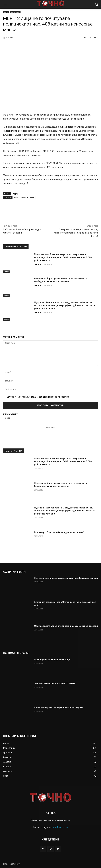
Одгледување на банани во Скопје (52, 660)
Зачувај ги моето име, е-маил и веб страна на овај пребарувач (38, 397)
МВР (16, 197)
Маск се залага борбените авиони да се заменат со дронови (66, 626)
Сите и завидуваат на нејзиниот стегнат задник (59, 707)
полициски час (28, 197)
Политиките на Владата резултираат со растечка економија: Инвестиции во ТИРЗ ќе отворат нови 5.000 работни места (63, 257)
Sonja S (37, 264)
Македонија (15, 12)
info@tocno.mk (60, 827)
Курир (16, 194)
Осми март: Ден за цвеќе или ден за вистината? (59, 532)
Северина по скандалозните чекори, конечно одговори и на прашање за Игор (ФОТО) (76, 233)
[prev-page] (5, 326)
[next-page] (10, 326)
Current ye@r (10, 414)
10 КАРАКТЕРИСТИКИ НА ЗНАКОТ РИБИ (54, 684)
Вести (6, 12)
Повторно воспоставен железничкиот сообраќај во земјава (66, 578)
